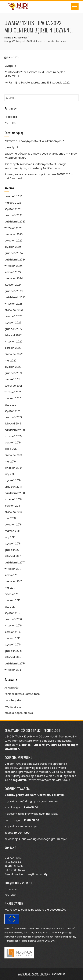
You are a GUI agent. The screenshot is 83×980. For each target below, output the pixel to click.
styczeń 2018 (13, 544)
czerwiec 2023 (14, 310)
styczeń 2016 (13, 645)
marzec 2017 (12, 600)
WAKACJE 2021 (13, 707)
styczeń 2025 (13, 247)
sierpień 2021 (12, 379)
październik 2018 (15, 493)
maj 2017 (10, 588)
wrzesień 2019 (13, 436)
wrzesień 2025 (13, 228)
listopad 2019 (13, 424)
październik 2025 (15, 222)
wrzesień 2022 (13, 342)
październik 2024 (15, 260)
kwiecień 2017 (13, 594)
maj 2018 (10, 518)
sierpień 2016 (13, 632)
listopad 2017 (13, 556)
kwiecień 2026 (13, 196)
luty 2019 (10, 474)
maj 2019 (10, 462)
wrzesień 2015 (13, 670)
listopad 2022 (13, 335)
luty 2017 (10, 607)
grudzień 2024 (14, 253)
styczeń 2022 (13, 367)
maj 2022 (10, 361)
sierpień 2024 (13, 272)
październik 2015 (15, 664)
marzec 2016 (12, 638)
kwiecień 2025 (13, 241)
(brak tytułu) (12, 147)
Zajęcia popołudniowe (19, 713)
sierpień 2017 (12, 575)
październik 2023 (15, 297)
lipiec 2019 (11, 449)
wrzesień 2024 (14, 266)
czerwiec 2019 (13, 455)
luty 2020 (10, 405)
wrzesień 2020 (13, 392)
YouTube (10, 123)
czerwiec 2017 (13, 581)
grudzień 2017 (13, 550)
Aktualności (12, 688)
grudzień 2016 (13, 619)
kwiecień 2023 (13, 316)
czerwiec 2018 (13, 512)
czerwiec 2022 (14, 354)
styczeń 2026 (13, 209)
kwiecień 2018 (13, 525)
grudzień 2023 (14, 291)
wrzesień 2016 (13, 626)
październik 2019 (15, 430)
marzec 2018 (12, 531)
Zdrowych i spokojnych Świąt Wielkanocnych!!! (34, 141)
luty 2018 (10, 537)
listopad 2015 (13, 657)
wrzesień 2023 (13, 304)
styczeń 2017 (12, 613)
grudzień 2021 (13, 373)
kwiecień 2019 (13, 468)
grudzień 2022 (13, 329)
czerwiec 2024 (14, 278)
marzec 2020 (13, 398)
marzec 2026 (13, 203)
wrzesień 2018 (13, 499)
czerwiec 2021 (13, 386)
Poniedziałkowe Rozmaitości (22, 694)
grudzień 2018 (13, 487)
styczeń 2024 (13, 285)
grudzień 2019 (13, 417)
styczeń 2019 (13, 480)
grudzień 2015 (13, 651)
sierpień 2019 (13, 443)
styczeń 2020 (13, 411)
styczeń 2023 (13, 323)
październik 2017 (15, 563)
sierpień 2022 (13, 348)
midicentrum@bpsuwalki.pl (31, 874)
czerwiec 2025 (14, 234)
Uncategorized (14, 700)
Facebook (11, 117)
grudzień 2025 (13, 215)
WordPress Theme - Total (32, 974)
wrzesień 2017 (13, 569)
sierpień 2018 (13, 506)
